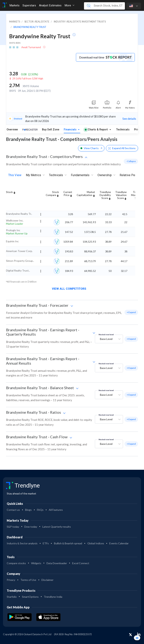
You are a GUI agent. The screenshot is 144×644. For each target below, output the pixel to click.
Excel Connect (81, 563)
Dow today (31, 527)
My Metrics (35, 175)
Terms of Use (28, 580)
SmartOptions (30, 597)
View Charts (91, 148)
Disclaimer (47, 580)
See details (129, 119)
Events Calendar (119, 543)
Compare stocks (16, 563)
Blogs (28, 510)
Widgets (36, 563)
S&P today (13, 527)
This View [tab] (15, 175)
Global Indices (96, 543)
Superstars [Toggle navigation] (29, 5)
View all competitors (71, 289)
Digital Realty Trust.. (18, 270)
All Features (56, 510)
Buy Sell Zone (51, 130)
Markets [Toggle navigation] (14, 5)
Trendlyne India (53, 597)
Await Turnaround (31, 47)
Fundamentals (82, 175)
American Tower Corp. (19, 251)
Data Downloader (57, 563)
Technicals (123, 130)
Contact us (13, 510)
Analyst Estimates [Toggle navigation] (50, 5)
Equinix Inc (12, 241)
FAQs (40, 510)
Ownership (106, 175)
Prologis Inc (13, 230)
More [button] (69, 5)
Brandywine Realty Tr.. (19, 214)
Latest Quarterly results (57, 527)
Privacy (11, 580)
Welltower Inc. (15, 220)
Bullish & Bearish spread (68, 543)
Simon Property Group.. (20, 261)
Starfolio (12, 597)
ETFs (46, 543)
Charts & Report (96, 130)
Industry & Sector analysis (22, 543)
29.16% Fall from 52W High (28, 79)
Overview (12, 130)
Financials (70, 130)
